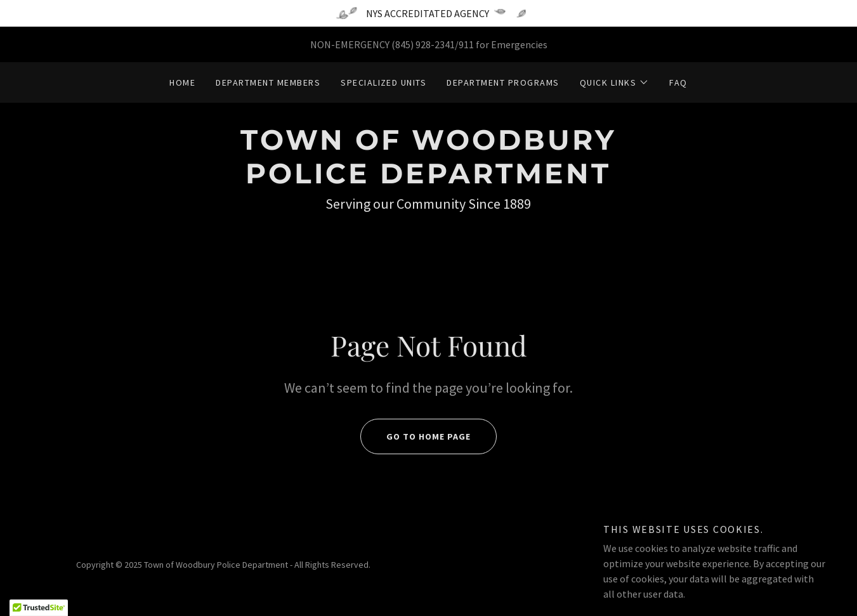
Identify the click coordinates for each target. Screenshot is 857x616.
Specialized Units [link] (383, 82)
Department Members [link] (268, 82)
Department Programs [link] (503, 82)
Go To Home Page (415, 436)
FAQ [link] (678, 82)
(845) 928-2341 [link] (423, 44)
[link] (429, 180)
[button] (614, 82)
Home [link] (182, 82)
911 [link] (466, 44)
